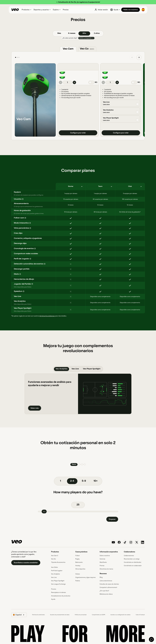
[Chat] (151, 639)
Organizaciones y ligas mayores (85, 577)
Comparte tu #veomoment (108, 587)
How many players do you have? (78, 493)
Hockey (78, 566)
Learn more (106, 104)
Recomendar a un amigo (132, 559)
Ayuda (53, 599)
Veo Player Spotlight (58, 581)
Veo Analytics (55, 574)
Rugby (77, 559)
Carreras (102, 559)
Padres (78, 581)
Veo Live (54, 577)
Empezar (112, 519)
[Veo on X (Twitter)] (137, 542)
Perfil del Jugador (57, 571)
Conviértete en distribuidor (133, 562)
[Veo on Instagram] (131, 542)
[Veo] (15, 10)
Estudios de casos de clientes (109, 584)
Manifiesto (103, 562)
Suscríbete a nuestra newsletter (26, 563)
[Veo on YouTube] (113, 542)
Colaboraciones (129, 556)
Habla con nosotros (131, 10)
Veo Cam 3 (55, 556)
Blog (101, 577)
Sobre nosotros (105, 556)
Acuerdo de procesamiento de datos (60, 615)
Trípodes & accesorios (58, 562)
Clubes (78, 574)
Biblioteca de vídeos (106, 594)
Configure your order (78, 133)
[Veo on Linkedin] (143, 542)
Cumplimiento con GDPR (99, 615)
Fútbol (77, 556)
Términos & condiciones (38, 615)
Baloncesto (79, 562)
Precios (54, 589)
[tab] (68, 49)
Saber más (35, 408)
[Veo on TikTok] (125, 542)
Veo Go (53, 559)
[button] (78, 2)
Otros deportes (80, 569)
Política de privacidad (81, 615)
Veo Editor (55, 567)
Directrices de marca (106, 569)
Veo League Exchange (58, 584)
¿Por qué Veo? (104, 591)
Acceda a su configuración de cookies (120, 615)
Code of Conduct (140, 615)
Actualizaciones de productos (61, 596)
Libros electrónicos (106, 581)
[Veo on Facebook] (119, 542)
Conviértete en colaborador (133, 566)
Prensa (102, 566)
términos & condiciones (47, 316)
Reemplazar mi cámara (58, 592)
